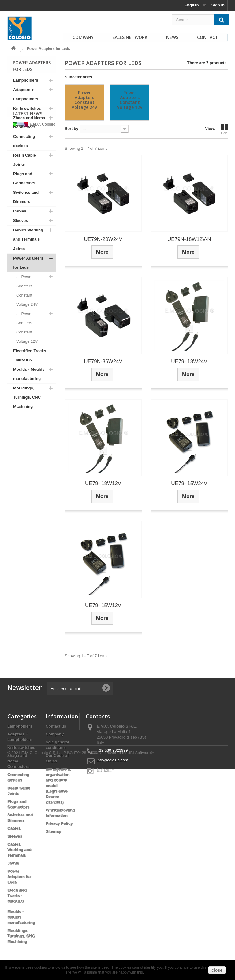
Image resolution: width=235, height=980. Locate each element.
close (217, 970)
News (172, 37)
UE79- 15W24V (189, 483)
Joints (19, 249)
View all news (32, 501)
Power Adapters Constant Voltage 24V (27, 291)
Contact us (56, 726)
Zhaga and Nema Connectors (29, 122)
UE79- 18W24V (189, 361)
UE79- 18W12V (103, 483)
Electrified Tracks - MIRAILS (30, 355)
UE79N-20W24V (103, 239)
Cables (20, 211)
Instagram (106, 770)
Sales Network (130, 37)
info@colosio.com (112, 760)
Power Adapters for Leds (28, 263)
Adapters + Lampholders (26, 94)
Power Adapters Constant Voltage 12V (27, 328)
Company (83, 37)
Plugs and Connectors (24, 178)
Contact (208, 37)
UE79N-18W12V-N (189, 239)
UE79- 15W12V (103, 605)
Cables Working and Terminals (28, 235)
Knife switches (27, 108)
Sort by (72, 129)
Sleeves (21, 221)
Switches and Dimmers (26, 197)
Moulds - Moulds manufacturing (29, 374)
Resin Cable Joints (24, 160)
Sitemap (53, 831)
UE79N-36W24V (103, 361)
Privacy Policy (59, 823)
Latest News (28, 427)
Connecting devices (24, 141)
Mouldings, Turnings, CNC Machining (27, 397)
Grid (224, 129)
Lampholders (26, 80)
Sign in (218, 5)
